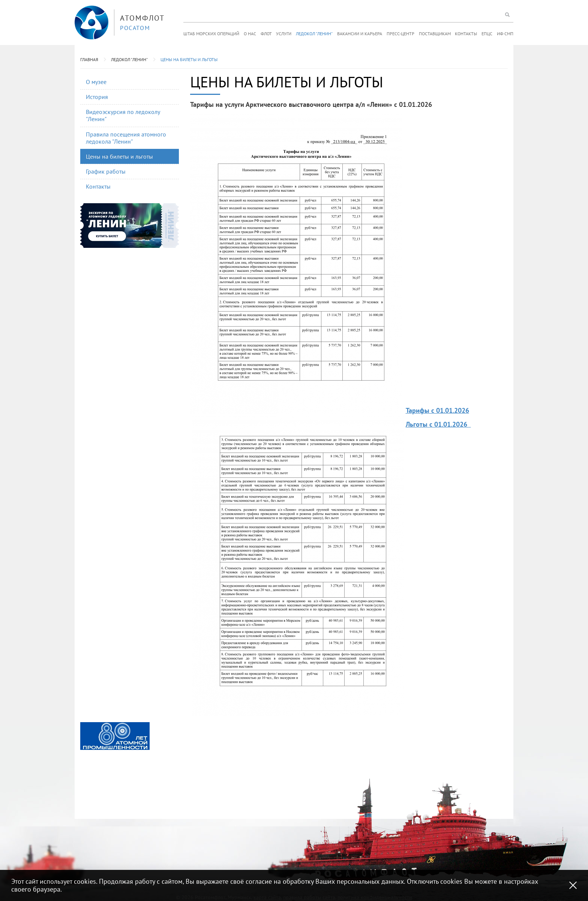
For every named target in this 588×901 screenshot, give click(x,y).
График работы (106, 171)
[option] (115, 736)
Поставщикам (435, 34)
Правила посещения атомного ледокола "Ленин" (126, 138)
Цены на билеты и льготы (189, 59)
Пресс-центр (400, 34)
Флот (266, 34)
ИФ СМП (505, 34)
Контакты (466, 34)
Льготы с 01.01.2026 (437, 424)
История (97, 97)
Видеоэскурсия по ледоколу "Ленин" (123, 115)
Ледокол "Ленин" (314, 34)
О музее (96, 82)
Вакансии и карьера (360, 34)
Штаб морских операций (211, 34)
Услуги (284, 34)
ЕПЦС (487, 34)
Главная (89, 59)
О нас (250, 34)
